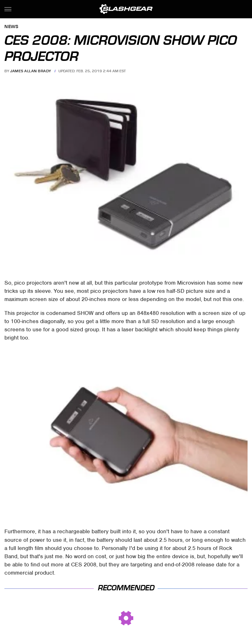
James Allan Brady (31, 71)
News (11, 27)
